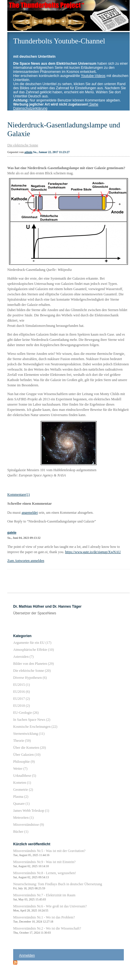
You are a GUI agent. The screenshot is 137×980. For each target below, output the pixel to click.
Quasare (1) (21, 804)
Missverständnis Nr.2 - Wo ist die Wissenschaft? (47, 930)
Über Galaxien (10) (27, 755)
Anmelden (27, 956)
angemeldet (30, 513)
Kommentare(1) (19, 495)
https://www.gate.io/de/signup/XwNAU (93, 552)
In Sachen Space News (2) (32, 720)
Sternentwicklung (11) (29, 734)
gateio (12, 532)
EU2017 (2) (22, 699)
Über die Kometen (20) (30, 748)
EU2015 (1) (22, 685)
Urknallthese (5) (25, 776)
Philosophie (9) (24, 762)
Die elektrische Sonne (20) (32, 671)
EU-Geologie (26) (26, 713)
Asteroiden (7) (23, 657)
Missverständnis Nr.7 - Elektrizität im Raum (44, 897)
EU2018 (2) (22, 706)
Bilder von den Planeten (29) (34, 664)
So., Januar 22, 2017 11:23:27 (51, 152)
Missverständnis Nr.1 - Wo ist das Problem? (44, 919)
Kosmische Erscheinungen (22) (35, 727)
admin (28, 152)
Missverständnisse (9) (29, 825)
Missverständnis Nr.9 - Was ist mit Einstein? (44, 864)
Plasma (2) (21, 797)
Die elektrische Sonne (23, 145)
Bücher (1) (21, 832)
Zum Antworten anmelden (26, 561)
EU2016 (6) (22, 692)
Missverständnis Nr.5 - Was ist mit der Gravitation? (49, 853)
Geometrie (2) (23, 790)
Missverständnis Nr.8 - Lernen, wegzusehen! (45, 875)
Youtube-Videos (93, 76)
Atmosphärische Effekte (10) (34, 650)
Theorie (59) (22, 741)
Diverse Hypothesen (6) (30, 678)
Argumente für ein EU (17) (32, 643)
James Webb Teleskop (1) (31, 811)
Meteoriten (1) (23, 818)
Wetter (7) (20, 769)
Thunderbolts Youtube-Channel (59, 41)
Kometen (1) (22, 783)
